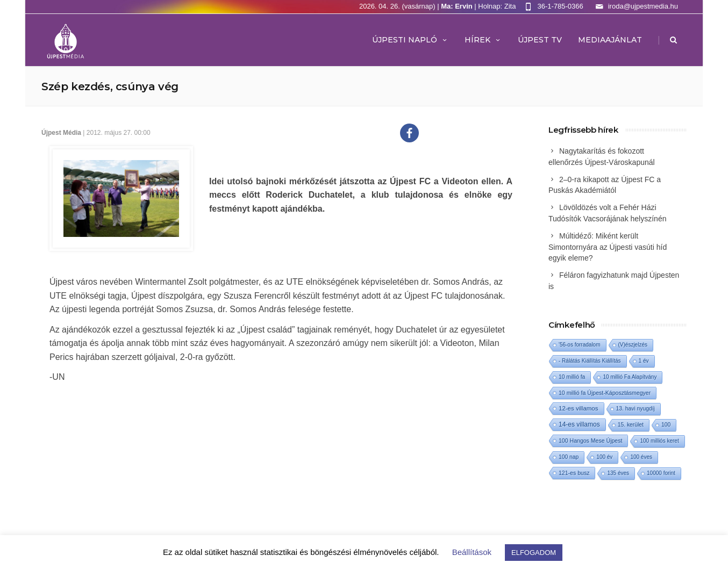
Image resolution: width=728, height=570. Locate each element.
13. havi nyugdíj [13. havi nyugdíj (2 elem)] (636, 409)
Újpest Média (61, 133)
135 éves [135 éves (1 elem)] (618, 473)
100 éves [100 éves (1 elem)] (641, 457)
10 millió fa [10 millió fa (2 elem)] (572, 377)
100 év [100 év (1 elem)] (604, 457)
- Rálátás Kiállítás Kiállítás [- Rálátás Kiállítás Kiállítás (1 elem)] (590, 361)
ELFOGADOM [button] (534, 553)
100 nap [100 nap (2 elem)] (569, 457)
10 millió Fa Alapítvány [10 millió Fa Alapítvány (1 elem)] (630, 377)
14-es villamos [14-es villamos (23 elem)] (579, 424)
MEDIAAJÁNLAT (610, 40)
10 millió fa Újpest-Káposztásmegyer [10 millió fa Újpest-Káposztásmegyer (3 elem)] (605, 393)
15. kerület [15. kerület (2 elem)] (631, 425)
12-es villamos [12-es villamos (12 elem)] (579, 408)
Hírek (483, 40)
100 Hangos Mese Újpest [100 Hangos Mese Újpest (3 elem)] (590, 441)
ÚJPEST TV (540, 40)
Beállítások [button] (472, 552)
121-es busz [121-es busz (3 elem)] (574, 473)
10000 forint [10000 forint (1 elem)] (661, 473)
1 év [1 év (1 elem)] (644, 361)
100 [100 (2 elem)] (666, 425)
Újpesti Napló (410, 40)
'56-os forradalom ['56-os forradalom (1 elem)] (580, 345)
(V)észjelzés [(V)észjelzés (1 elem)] (633, 345)
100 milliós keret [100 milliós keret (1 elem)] (659, 441)
